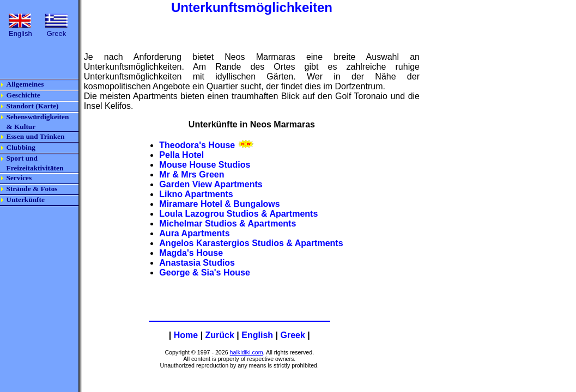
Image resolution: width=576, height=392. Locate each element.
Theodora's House (197, 145)
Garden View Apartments (211, 184)
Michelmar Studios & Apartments (228, 223)
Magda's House (191, 253)
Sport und (22, 158)
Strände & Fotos (32, 189)
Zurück (220, 335)
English (257, 335)
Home (186, 335)
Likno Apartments (196, 194)
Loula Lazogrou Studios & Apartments (238, 214)
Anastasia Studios (197, 263)
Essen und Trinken (36, 136)
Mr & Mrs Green (192, 174)
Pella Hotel (181, 155)
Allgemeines (25, 84)
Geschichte (23, 95)
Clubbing (21, 147)
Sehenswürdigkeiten (38, 117)
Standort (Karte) (33, 106)
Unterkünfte (26, 200)
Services (19, 178)
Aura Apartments (194, 233)
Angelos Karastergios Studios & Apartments (251, 243)
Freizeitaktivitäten (36, 168)
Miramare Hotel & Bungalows (219, 204)
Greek (292, 335)
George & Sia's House (205, 272)
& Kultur (21, 127)
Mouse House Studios (205, 165)
